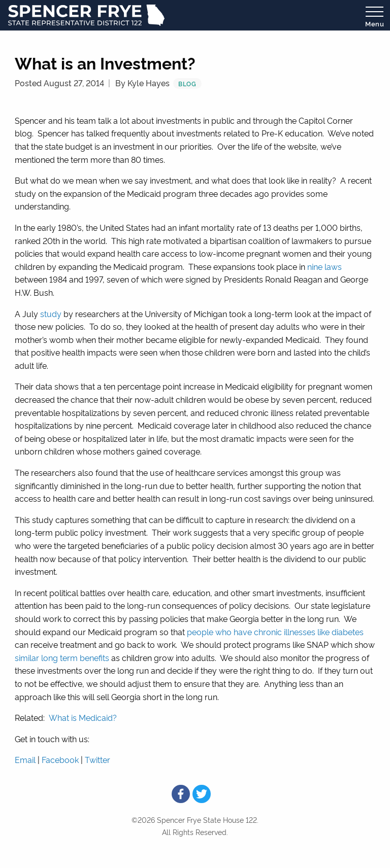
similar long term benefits (62, 657)
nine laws (324, 266)
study (51, 314)
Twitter (97, 759)
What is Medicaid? (83, 717)
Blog (187, 83)
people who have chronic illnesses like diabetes (275, 632)
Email (25, 759)
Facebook (60, 759)
